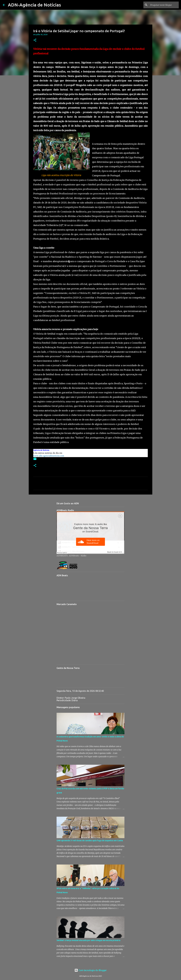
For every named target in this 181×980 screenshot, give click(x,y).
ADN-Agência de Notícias (34, 5)
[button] (35, 40)
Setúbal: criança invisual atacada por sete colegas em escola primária (88, 940)
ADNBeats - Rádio (78, 556)
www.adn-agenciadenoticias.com (49, 456)
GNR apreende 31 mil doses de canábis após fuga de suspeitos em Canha (90, 841)
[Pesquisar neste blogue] (164, 5)
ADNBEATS (62, 556)
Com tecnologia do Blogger (91, 970)
